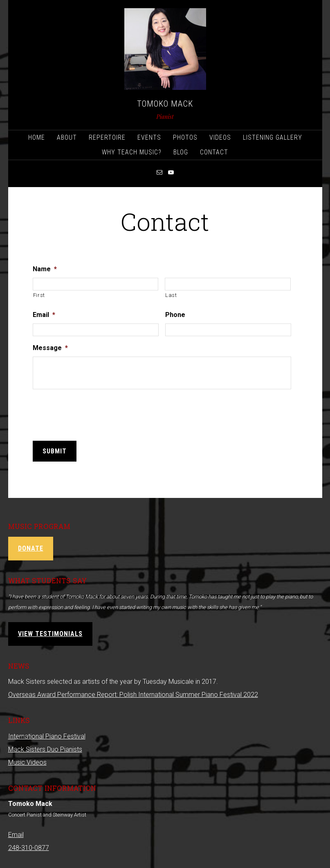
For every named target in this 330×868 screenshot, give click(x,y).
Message (50, 347)
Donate (31, 547)
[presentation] (95, 411)
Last (171, 295)
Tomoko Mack (165, 104)
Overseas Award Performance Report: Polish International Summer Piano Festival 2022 (133, 693)
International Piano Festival (47, 735)
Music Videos (27, 761)
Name (45, 269)
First (39, 295)
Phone (175, 314)
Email (44, 314)
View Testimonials (50, 632)
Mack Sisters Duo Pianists (45, 748)
